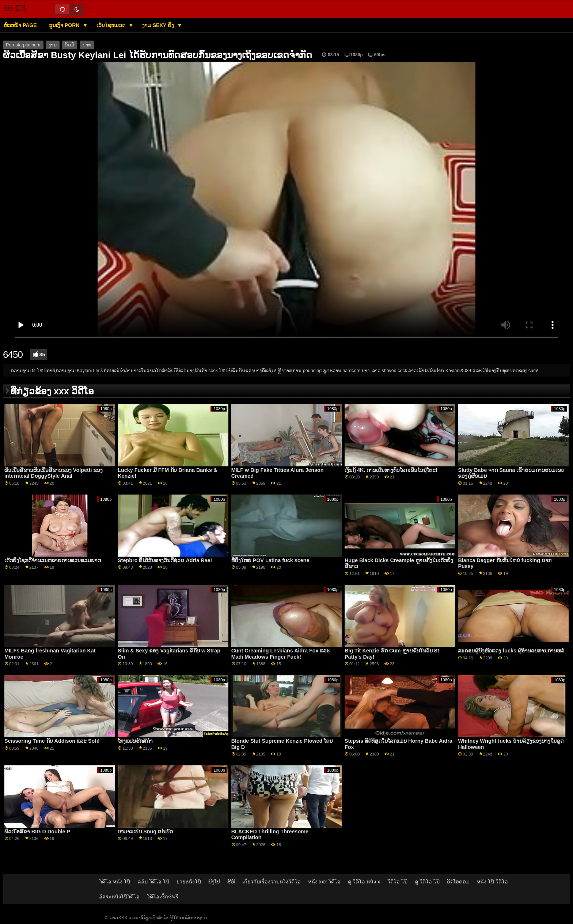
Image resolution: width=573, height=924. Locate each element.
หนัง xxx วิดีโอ (325, 882)
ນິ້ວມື (69, 45)
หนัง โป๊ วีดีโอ (492, 882)
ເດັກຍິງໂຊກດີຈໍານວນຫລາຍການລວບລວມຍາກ (53, 560)
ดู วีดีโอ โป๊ (427, 882)
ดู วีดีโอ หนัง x (364, 882)
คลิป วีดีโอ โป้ (153, 882)
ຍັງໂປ (214, 882)
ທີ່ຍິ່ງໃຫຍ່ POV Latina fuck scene (270, 560)
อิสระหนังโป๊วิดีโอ (119, 897)
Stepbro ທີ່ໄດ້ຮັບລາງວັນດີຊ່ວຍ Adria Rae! (165, 560)
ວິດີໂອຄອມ (458, 882)
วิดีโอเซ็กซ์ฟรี (163, 897)
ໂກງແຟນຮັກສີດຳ (135, 741)
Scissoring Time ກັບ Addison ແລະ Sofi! (52, 741)
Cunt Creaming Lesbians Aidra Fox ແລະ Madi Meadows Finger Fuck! (281, 654)
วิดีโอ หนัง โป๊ (115, 882)
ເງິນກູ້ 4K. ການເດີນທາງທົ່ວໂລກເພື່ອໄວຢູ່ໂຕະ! (391, 470)
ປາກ (87, 45)
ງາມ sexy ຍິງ (159, 25)
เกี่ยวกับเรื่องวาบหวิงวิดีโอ (272, 882)
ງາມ (53, 45)
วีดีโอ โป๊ (397, 882)
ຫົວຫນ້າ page (20, 25)
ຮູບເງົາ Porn (65, 25)
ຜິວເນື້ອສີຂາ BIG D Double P (37, 832)
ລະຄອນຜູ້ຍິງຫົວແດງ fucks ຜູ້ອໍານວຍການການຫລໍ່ (511, 651)
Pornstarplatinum (23, 45)
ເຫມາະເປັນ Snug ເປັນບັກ (145, 832)
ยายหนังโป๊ (189, 882)
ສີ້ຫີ (231, 882)
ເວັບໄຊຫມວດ (112, 25)
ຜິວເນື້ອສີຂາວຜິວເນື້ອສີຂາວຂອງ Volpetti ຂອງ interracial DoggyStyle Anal (54, 473)
